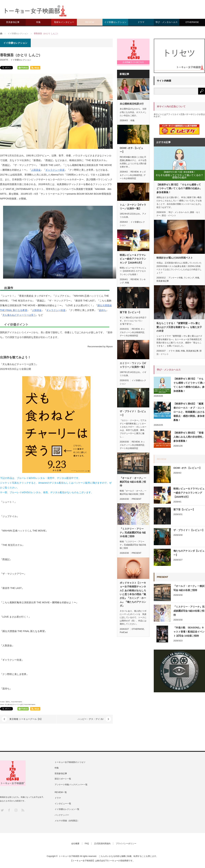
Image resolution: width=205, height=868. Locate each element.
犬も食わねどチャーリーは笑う (19, 315)
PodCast (124, 632)
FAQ (87, 844)
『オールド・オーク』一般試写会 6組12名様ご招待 (133, 482)
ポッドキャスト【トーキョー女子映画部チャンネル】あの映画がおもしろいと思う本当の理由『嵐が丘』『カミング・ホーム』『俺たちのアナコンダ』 (133, 594)
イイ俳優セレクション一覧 (67, 809)
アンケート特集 (176, 278)
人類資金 (36, 170)
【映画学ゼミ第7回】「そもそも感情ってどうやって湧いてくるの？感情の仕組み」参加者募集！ (179, 188)
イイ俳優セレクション (115, 22)
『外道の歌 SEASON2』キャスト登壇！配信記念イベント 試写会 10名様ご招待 (189, 632)
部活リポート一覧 (63, 779)
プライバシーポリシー (126, 844)
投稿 (178, 351)
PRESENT (137, 499)
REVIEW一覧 (61, 792)
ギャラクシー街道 (55, 170)
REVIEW (90, 22)
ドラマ (141, 22)
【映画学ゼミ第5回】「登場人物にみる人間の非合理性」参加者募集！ (189, 437)
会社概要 (75, 844)
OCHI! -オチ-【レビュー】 (131, 150)
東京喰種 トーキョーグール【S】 (26, 719)
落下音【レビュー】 (131, 312)
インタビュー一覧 (63, 804)
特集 (38, 22)
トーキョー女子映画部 (69, 856)
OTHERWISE (192, 22)
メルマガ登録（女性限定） (67, 821)
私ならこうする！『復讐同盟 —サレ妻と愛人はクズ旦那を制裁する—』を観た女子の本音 (179, 327)
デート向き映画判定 (129, 336)
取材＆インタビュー (64, 22)
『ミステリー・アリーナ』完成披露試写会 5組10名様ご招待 (133, 533)
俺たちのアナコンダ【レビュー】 (189, 553)
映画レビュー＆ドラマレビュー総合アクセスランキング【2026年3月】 (133, 259)
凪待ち (102, 310)
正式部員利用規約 (102, 844)
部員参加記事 (13, 22)
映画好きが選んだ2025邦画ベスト (175, 258)
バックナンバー (62, 815)
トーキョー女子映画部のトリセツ (70, 762)
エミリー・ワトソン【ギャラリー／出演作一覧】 (133, 365)
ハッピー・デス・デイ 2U (91, 719)
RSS (23, 810)
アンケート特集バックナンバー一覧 (71, 785)
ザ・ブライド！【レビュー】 (133, 413)
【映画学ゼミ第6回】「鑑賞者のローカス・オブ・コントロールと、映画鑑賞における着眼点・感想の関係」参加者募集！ (189, 412)
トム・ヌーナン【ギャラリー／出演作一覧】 (133, 207)
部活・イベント (169, 216)
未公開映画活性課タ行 (132, 104)
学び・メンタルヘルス (167, 22)
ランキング (189, 278)
